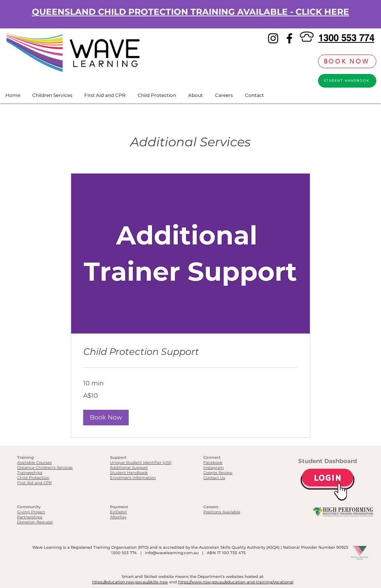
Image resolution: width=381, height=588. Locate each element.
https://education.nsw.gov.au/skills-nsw (130, 582)
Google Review (218, 473)
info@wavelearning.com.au (172, 553)
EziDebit (118, 512)
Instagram (214, 468)
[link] (308, 61)
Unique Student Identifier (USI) (141, 463)
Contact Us (214, 478)
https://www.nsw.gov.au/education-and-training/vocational (236, 582)
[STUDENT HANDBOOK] (347, 81)
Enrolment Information (133, 478)
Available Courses (34, 463)
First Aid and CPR (34, 483)
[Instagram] (273, 38)
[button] (106, 418)
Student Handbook (129, 473)
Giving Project (31, 512)
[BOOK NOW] (347, 61)
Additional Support (129, 468)
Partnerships (30, 517)
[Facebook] (289, 38)
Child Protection (33, 478)
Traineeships (30, 473)
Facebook (213, 463)
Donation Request (35, 522)
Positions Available (222, 512)
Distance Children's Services (45, 468)
